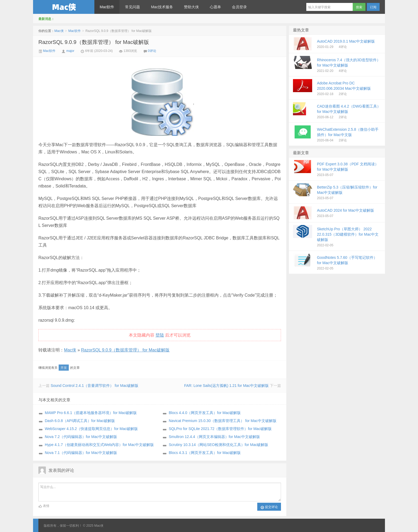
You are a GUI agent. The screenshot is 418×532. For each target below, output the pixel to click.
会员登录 (239, 7)
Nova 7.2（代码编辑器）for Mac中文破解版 (81, 437)
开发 (64, 368)
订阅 (373, 7)
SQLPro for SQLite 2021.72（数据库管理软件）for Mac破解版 (220, 429)
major (70, 51)
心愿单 (215, 7)
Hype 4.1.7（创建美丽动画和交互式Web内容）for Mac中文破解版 (99, 445)
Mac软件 (107, 7)
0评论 (152, 51)
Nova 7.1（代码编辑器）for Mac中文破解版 (81, 453)
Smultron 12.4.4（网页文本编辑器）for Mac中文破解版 (214, 437)
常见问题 (132, 7)
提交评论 (269, 507)
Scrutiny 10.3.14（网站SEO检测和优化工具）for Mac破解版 (218, 445)
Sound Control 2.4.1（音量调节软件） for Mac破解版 (95, 386)
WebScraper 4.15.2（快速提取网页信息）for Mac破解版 (91, 429)
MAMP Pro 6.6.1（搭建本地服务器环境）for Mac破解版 (91, 413)
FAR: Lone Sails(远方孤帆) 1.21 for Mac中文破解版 (226, 386)
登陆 (160, 335)
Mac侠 (64, 7)
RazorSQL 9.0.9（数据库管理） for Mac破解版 (94, 42)
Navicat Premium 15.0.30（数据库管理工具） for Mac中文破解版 (223, 421)
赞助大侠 (191, 7)
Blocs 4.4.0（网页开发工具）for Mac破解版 (205, 413)
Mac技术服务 (162, 7)
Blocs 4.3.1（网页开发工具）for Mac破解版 (205, 453)
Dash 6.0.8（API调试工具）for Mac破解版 (80, 421)
